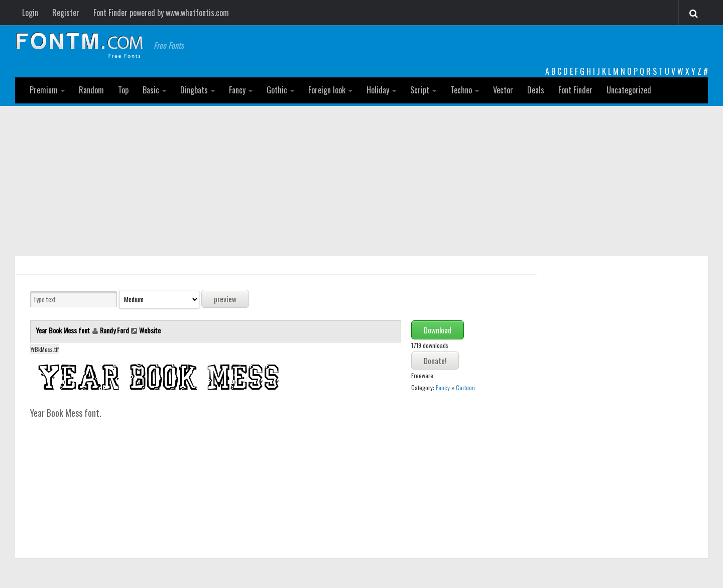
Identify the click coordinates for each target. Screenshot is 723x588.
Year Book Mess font (64, 330)
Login (30, 13)
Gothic (277, 90)
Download (438, 330)
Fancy (237, 90)
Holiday (378, 90)
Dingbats (194, 90)
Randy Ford (114, 330)
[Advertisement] (361, 181)
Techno (461, 90)
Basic (151, 90)
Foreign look (327, 90)
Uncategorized (629, 90)
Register (66, 13)
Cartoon (465, 387)
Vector (503, 90)
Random (91, 90)
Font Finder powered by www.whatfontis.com (161, 13)
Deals (536, 90)
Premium (44, 90)
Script (420, 90)
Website (150, 330)
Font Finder (575, 90)
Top (123, 90)
